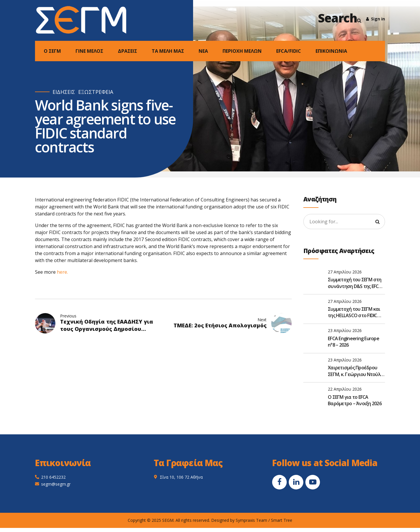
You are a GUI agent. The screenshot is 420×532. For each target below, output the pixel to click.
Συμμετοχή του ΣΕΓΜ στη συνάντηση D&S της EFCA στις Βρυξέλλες (355, 283)
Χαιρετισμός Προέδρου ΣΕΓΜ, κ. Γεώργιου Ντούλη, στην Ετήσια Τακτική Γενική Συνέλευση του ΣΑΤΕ (356, 371)
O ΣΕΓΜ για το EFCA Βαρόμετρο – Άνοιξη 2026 (355, 400)
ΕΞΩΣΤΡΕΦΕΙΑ (96, 92)
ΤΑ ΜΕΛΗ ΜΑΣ (168, 51)
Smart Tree (282, 520)
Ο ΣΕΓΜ (52, 51)
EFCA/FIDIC (289, 51)
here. (62, 272)
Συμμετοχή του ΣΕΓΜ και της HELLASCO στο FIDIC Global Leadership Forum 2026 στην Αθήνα (354, 312)
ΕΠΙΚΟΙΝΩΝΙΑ (331, 51)
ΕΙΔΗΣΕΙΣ (64, 92)
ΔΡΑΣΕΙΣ (127, 51)
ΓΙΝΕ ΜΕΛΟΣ (89, 51)
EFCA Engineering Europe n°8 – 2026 (353, 342)
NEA (203, 51)
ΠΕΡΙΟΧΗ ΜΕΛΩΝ (242, 51)
